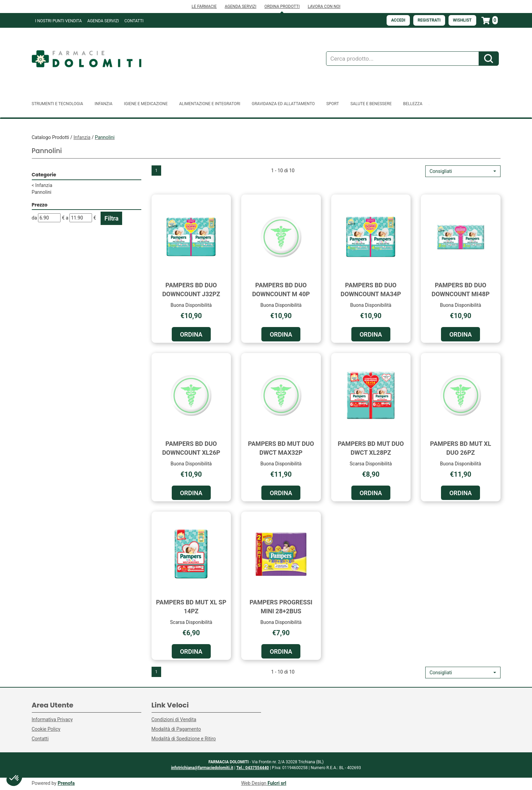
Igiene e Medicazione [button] (146, 104)
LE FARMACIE (204, 7)
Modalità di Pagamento (176, 729)
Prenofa (66, 783)
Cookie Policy (46, 729)
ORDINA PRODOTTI (282, 7)
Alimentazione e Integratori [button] (210, 104)
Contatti (134, 21)
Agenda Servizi (103, 21)
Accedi (398, 20)
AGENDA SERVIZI (241, 7)
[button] (463, 171)
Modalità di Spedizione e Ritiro (184, 739)
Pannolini (42, 192)
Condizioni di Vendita (174, 719)
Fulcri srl (277, 783)
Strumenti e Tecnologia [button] (57, 104)
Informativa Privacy (52, 719)
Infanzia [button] (103, 104)
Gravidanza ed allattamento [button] (283, 104)
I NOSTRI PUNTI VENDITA (59, 21)
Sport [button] (333, 104)
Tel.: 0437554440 (253, 768)
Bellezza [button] (413, 104)
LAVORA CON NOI (324, 7)
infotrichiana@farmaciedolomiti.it (202, 768)
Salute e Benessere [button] (371, 104)
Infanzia (82, 137)
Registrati (429, 20)
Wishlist (462, 20)
